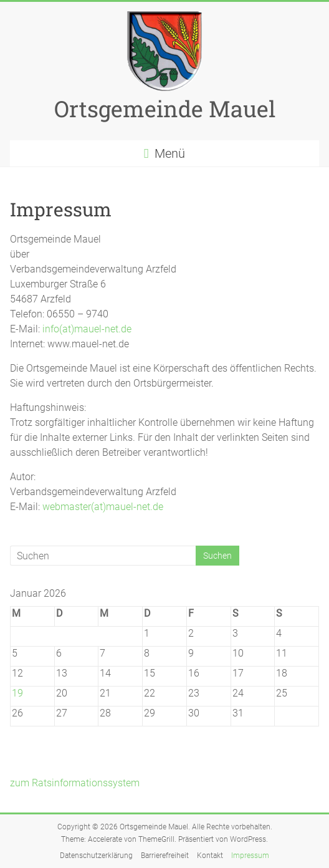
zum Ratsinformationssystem (75, 783)
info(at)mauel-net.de (87, 329)
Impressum (250, 856)
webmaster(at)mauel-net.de (103, 507)
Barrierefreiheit (165, 856)
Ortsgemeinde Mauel (165, 109)
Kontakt (210, 856)
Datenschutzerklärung (96, 856)
